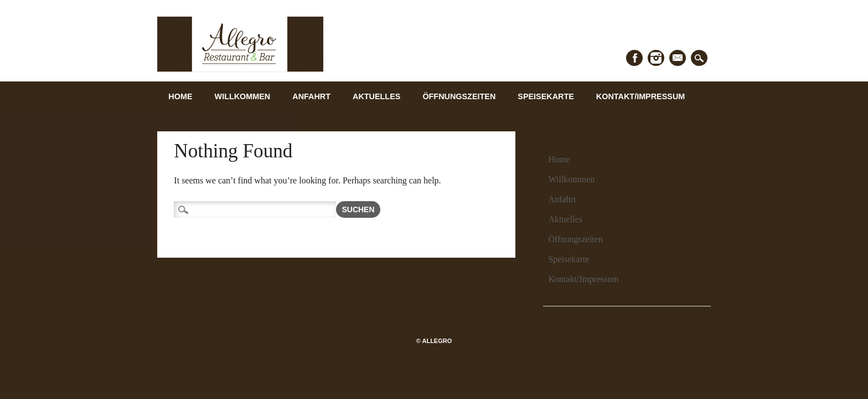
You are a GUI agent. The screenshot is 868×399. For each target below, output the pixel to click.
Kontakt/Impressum (640, 96)
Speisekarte (546, 96)
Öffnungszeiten (459, 96)
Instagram (656, 58)
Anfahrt (311, 96)
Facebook (634, 58)
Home (180, 96)
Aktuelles (376, 96)
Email (678, 58)
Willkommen (243, 96)
